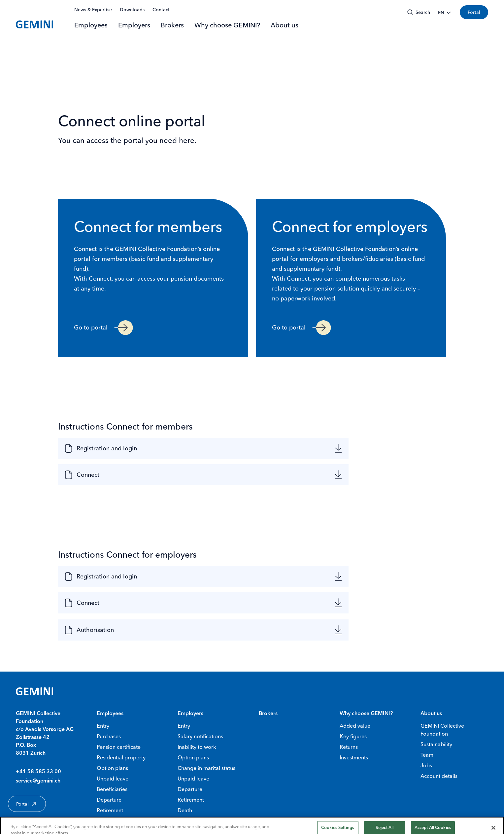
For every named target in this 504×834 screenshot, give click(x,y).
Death (185, 810)
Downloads (132, 10)
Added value (355, 726)
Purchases (109, 736)
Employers (134, 25)
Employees (91, 25)
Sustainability (436, 744)
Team (427, 755)
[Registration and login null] (325, 449)
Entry (103, 726)
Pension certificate (119, 747)
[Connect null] (325, 477)
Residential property (121, 757)
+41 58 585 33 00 (38, 772)
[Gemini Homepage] (34, 24)
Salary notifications (200, 736)
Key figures (353, 736)
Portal (474, 12)
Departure (109, 800)
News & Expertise (93, 10)
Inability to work (197, 747)
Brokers (172, 25)
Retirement (110, 810)
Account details (439, 776)
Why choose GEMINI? (227, 25)
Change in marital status (206, 768)
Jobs (426, 765)
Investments (354, 757)
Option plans (112, 768)
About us (285, 25)
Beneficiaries (112, 789)
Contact (161, 10)
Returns (349, 747)
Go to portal (103, 328)
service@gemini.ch (38, 781)
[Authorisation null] (325, 634)
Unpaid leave (113, 779)
